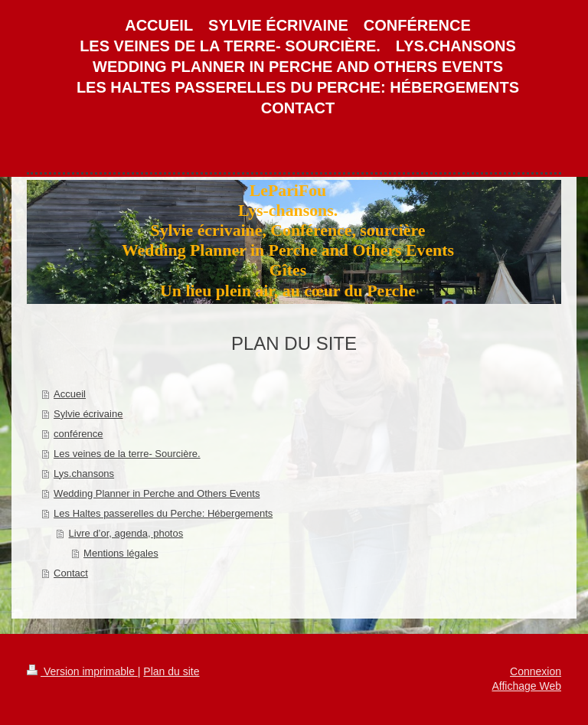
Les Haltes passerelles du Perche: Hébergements (163, 513)
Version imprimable (82, 671)
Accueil (70, 394)
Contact (71, 573)
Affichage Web (526, 686)
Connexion (536, 671)
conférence (78, 434)
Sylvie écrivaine (88, 414)
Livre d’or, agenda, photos (126, 533)
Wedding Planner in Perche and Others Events (157, 493)
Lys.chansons (84, 474)
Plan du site (171, 671)
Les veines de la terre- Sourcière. (127, 454)
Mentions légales (121, 553)
